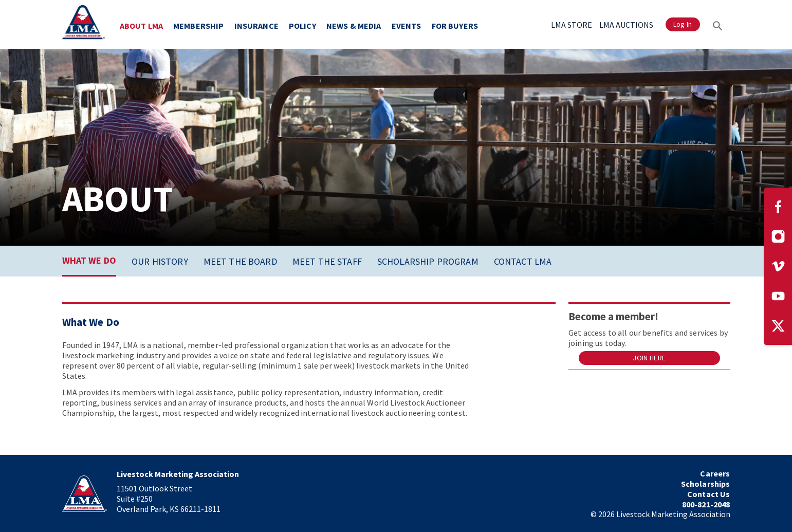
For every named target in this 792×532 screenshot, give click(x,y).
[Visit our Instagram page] (778, 236)
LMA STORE (572, 25)
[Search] (718, 24)
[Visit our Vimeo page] (778, 266)
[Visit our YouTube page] (778, 296)
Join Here (649, 358)
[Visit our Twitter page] (778, 326)
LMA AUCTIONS (626, 25)
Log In (683, 24)
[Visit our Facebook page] (778, 207)
